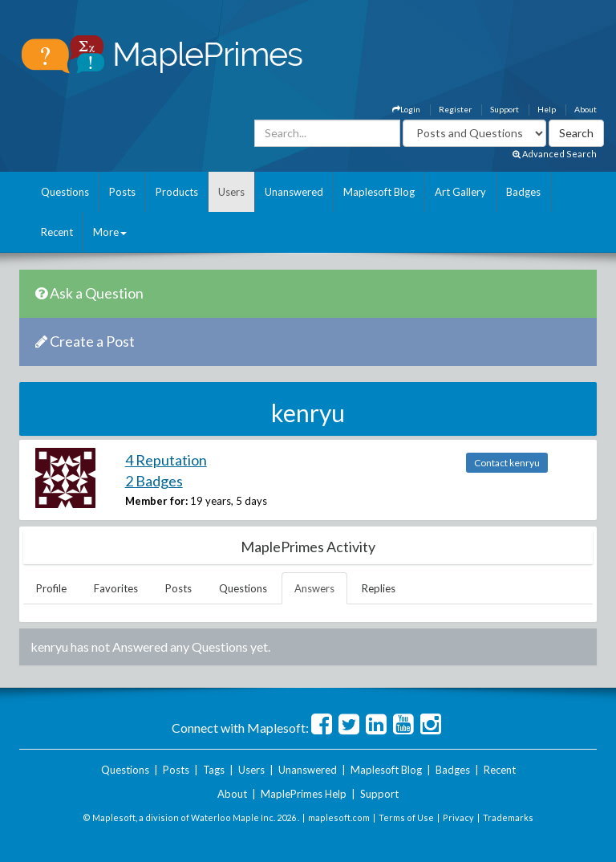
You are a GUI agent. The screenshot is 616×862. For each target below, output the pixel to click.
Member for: (156, 501)
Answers (314, 588)
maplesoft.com (339, 817)
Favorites (116, 588)
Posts (122, 192)
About (586, 109)
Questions (65, 192)
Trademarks (508, 817)
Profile (51, 588)
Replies (379, 588)
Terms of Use (406, 817)
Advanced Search (555, 154)
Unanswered (294, 192)
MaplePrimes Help (304, 794)
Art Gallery (460, 192)
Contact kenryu (507, 463)
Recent (57, 232)
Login (406, 109)
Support (505, 109)
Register (455, 109)
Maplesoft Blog (379, 192)
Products (177, 192)
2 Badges (154, 481)
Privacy (458, 817)
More (110, 232)
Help (547, 109)
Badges (523, 192)
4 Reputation (166, 460)
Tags (214, 770)
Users (231, 192)
